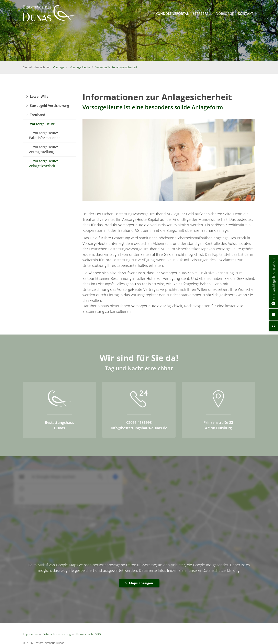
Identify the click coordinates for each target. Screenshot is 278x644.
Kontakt (246, 14)
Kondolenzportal (172, 14)
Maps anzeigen (141, 583)
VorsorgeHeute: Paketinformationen (45, 135)
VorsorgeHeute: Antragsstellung (44, 149)
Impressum (30, 634)
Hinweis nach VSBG (88, 634)
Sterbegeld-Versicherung (50, 106)
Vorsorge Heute (80, 67)
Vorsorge (225, 14)
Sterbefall (203, 14)
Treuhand (38, 115)
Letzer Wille (39, 96)
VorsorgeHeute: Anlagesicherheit (116, 67)
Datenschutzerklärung (57, 634)
